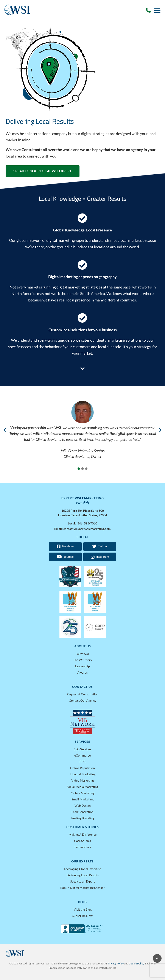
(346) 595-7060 (87, 523)
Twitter (100, 547)
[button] (5, 430)
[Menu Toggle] (157, 11)
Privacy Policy (116, 963)
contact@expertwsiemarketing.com (87, 529)
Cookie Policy (136, 963)
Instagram (100, 557)
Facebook (65, 547)
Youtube (65, 557)
